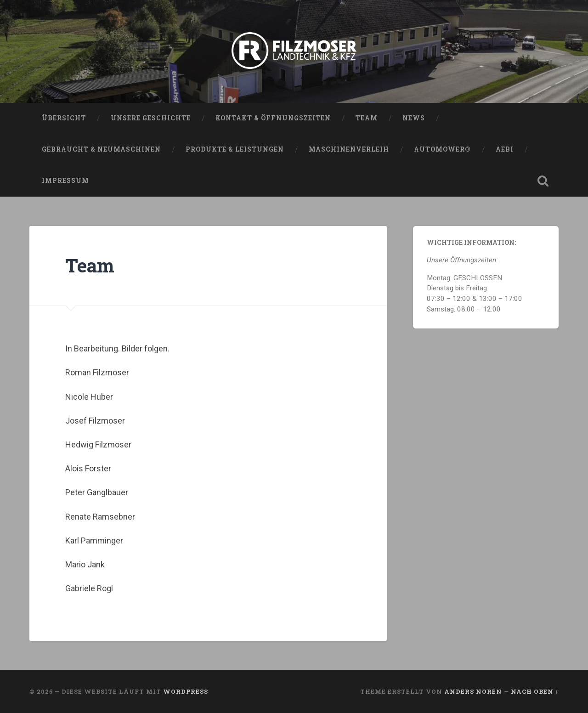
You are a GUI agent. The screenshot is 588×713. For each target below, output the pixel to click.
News (414, 118)
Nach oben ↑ (535, 691)
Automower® (442, 149)
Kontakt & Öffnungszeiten (273, 118)
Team (367, 118)
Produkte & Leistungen (235, 149)
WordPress (186, 691)
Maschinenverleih (349, 149)
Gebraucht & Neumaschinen (101, 149)
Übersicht (64, 118)
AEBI (505, 149)
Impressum (65, 181)
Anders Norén (473, 691)
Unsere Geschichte (151, 118)
